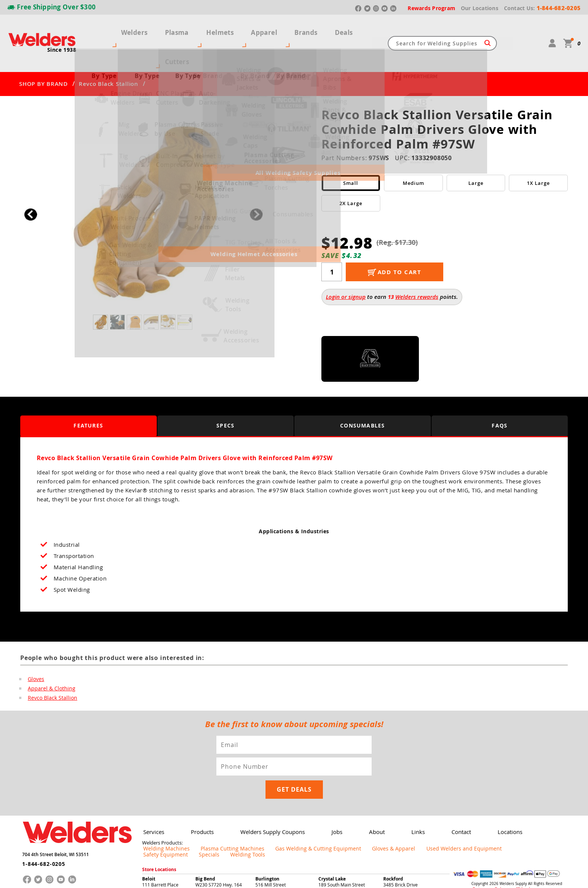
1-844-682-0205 (41, 811)
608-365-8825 (157, 840)
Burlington (267, 823)
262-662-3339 (210, 840)
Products (199, 782)
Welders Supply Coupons (265, 782)
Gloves (35, 651)
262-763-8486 (270, 840)
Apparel (259, 29)
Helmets (221, 29)
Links (403, 782)
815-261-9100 (333, 840)
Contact (443, 782)
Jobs (327, 782)
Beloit (149, 823)
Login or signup (346, 269)
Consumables (363, 398)
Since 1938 (62, 36)
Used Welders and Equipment (407, 799)
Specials (501, 799)
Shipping (510, 834)
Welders (124, 29)
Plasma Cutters (173, 29)
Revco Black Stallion (109, 56)
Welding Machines (161, 799)
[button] (256, 187)
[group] (143, 185)
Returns (478, 834)
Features (88, 398)
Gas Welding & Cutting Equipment (286, 799)
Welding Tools (533, 799)
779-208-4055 (398, 840)
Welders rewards (417, 269)
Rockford (393, 823)
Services (152, 782)
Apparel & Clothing (49, 661)
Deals (328, 29)
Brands (295, 29)
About (364, 782)
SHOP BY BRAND (43, 56)
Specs (226, 398)
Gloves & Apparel (349, 799)
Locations (489, 782)
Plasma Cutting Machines (216, 799)
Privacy (495, 834)
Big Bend (205, 823)
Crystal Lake (332, 823)
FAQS (499, 398)
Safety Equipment (465, 799)
